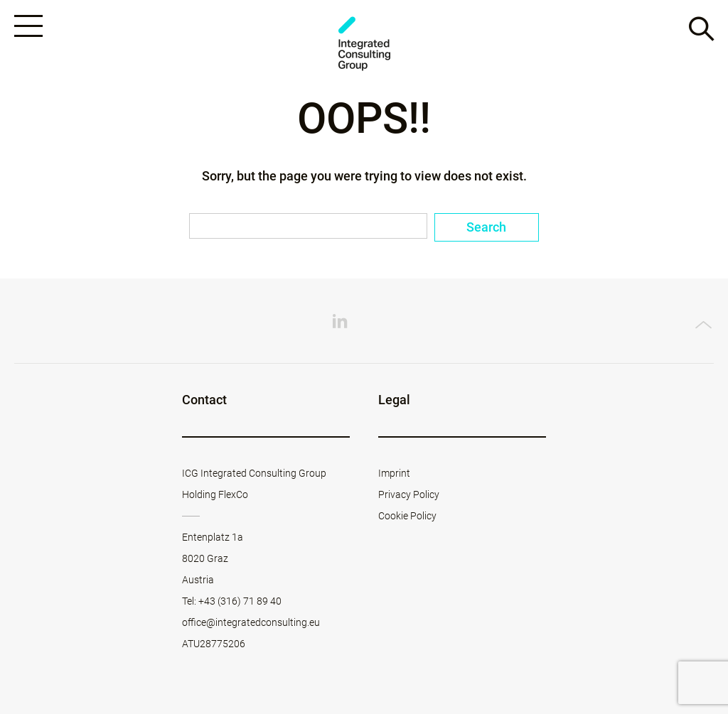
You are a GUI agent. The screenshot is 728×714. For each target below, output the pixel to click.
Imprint (394, 473)
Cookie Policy (407, 516)
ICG (364, 44)
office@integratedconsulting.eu (251, 622)
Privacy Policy (409, 494)
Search (486, 227)
